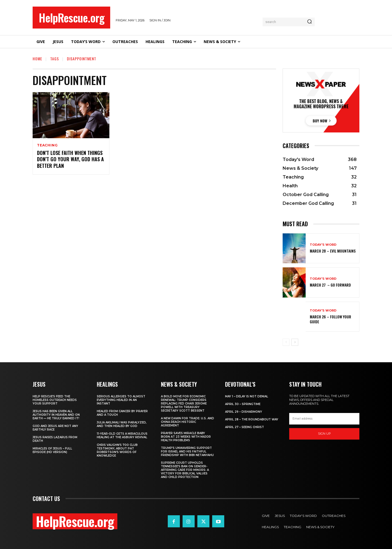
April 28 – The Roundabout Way (252, 419)
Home (37, 59)
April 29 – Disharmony (244, 412)
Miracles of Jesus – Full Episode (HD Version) (52, 450)
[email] (324, 419)
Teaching (47, 145)
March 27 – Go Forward (330, 285)
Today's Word (323, 245)
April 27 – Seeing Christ (245, 427)
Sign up (324, 434)
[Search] (309, 22)
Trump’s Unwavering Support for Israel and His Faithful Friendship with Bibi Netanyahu (187, 452)
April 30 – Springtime (243, 404)
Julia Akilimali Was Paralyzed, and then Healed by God (122, 424)
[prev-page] (286, 342)
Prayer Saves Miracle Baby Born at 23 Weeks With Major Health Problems (186, 437)
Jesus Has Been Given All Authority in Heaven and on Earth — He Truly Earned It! (56, 415)
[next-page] (295, 342)
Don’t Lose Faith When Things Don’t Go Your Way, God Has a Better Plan (70, 159)
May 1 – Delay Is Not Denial (247, 396)
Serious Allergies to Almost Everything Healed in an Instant (121, 400)
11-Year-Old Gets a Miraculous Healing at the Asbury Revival (122, 435)
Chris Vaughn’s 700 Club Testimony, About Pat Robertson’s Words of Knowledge (117, 450)
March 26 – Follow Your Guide (330, 319)
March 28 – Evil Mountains (333, 251)
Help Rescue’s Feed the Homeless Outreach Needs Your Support (55, 400)
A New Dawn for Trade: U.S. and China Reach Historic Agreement (188, 422)
